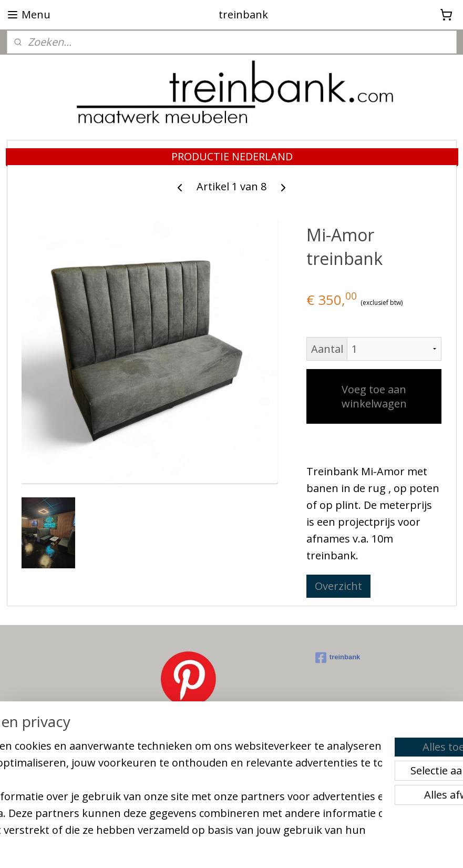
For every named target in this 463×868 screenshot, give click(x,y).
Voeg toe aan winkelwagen (374, 397)
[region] (162, 778)
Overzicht (338, 586)
